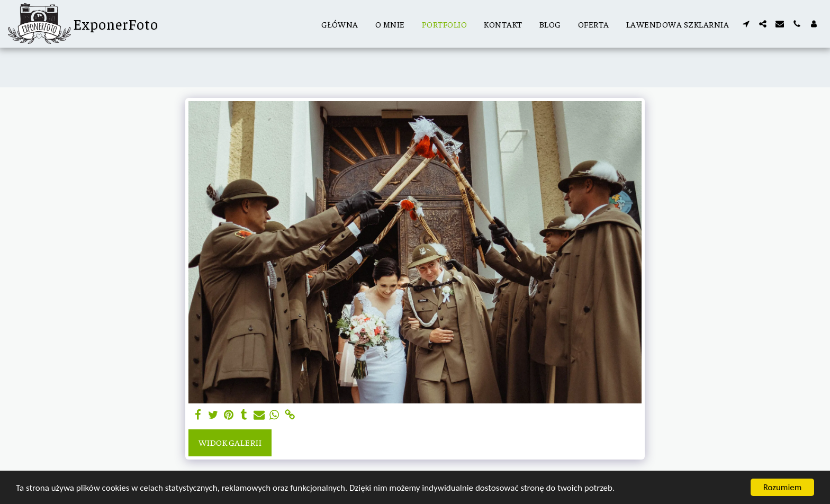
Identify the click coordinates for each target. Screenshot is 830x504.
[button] (746, 24)
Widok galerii (230, 442)
